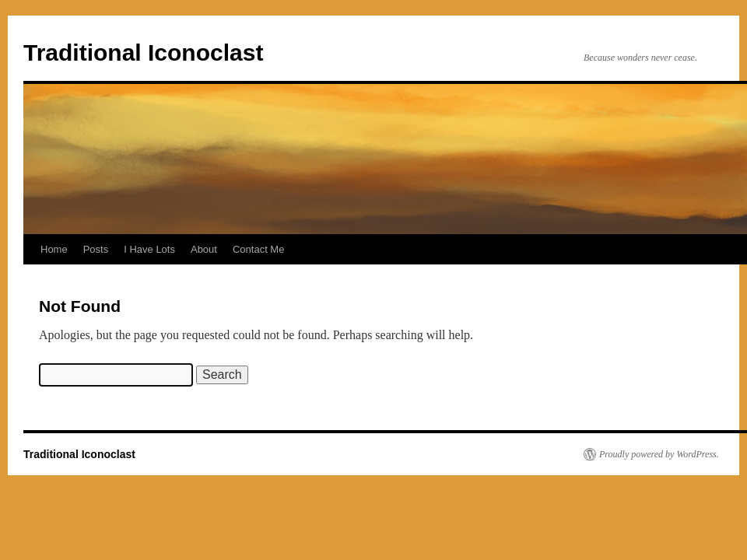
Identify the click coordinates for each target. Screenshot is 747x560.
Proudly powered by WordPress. (659, 454)
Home (54, 249)
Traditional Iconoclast (143, 52)
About (204, 249)
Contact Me (258, 249)
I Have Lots (149, 249)
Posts (96, 249)
